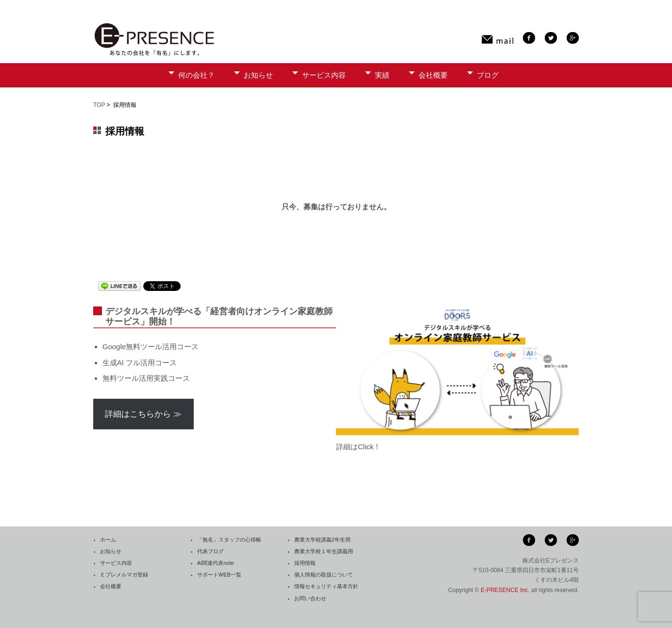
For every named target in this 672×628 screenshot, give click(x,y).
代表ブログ (210, 551)
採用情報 (305, 563)
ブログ (488, 75)
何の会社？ (196, 75)
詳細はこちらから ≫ (143, 414)
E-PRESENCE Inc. (505, 590)
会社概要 (433, 75)
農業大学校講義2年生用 (322, 540)
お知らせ (258, 75)
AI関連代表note (216, 563)
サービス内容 (324, 75)
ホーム (108, 540)
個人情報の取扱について (324, 575)
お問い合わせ (310, 598)
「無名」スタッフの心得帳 (229, 540)
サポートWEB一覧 (219, 575)
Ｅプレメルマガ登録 (124, 575)
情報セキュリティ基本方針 (326, 586)
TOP (99, 105)
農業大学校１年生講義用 (324, 551)
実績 (382, 75)
